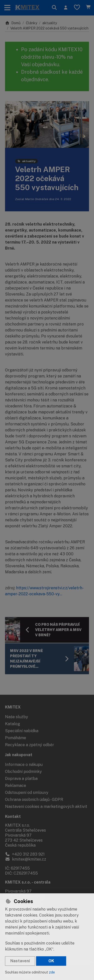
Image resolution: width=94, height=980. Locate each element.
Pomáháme (16, 738)
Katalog (13, 724)
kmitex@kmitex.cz (26, 859)
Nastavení (20, 961)
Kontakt (13, 817)
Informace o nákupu (24, 765)
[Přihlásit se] (66, 8)
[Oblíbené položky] (77, 8)
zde (52, 972)
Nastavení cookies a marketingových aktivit (46, 807)
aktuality (50, 23)
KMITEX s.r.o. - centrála (28, 882)
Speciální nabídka (22, 731)
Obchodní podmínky (23, 772)
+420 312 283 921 (25, 854)
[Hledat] (54, 8)
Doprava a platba (21, 779)
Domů (13, 23)
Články (31, 23)
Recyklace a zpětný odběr (30, 745)
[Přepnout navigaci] (7, 8)
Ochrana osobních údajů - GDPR (34, 800)
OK (51, 961)
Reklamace (16, 786)
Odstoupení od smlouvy (27, 793)
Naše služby (17, 717)
